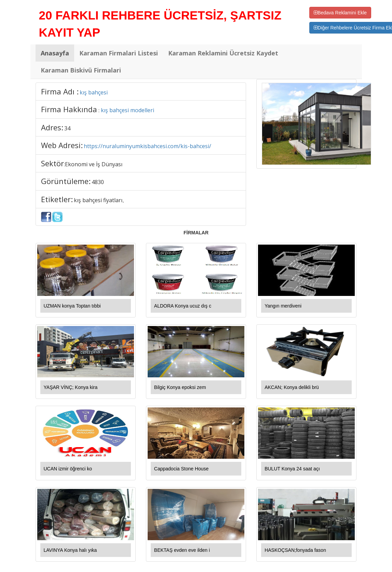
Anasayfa (55, 53)
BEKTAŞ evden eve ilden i (182, 550)
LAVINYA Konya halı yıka (70, 550)
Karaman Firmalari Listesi (119, 53)
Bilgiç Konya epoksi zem (180, 387)
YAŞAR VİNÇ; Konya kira (71, 387)
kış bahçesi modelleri (127, 110)
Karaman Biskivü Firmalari (81, 70)
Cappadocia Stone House (181, 469)
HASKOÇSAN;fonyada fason (295, 550)
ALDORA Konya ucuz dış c (183, 306)
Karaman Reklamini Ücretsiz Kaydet (223, 53)
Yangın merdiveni (283, 306)
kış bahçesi (94, 92)
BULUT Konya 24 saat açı (292, 469)
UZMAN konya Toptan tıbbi (72, 306)
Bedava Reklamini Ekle (340, 13)
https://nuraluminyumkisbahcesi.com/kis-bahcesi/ (147, 146)
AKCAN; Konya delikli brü (292, 387)
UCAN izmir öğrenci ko (68, 469)
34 (67, 128)
